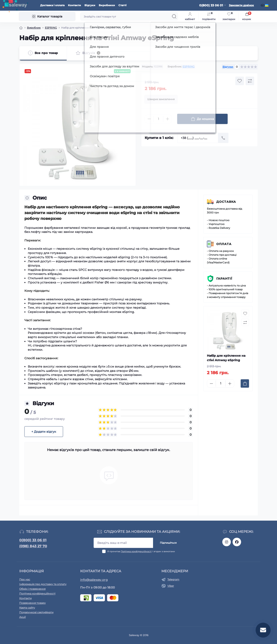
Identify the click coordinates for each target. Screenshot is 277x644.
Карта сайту (27, 608)
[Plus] (168, 119)
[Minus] (149, 119)
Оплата (224, 244)
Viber (171, 586)
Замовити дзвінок (241, 5)
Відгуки (90, 5)
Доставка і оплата (52, 5)
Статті (122, 5)
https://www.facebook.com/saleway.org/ (237, 542)
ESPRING (51, 28)
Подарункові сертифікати (36, 612)
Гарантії (224, 279)
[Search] (174, 16)
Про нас (25, 579)
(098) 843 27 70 (33, 546)
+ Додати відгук (44, 432)
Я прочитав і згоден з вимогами (141, 551)
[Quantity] (158, 119)
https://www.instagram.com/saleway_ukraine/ (227, 542)
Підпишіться (168, 543)
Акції (22, 617)
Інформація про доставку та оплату (43, 584)
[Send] (223, 138)
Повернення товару (32, 603)
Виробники (107, 5)
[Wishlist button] (240, 81)
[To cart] (245, 383)
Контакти (74, 5)
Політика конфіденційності (136, 551)
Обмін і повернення (32, 589)
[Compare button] (250, 81)
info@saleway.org (94, 580)
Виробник (34, 28)
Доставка (226, 202)
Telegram (173, 579)
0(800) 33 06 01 (33, 540)
